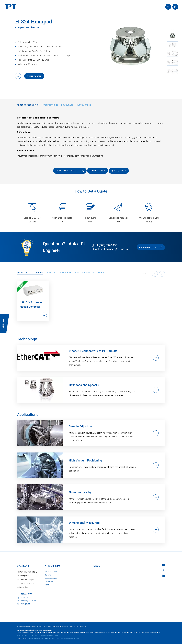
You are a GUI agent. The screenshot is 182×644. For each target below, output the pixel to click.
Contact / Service (51, 578)
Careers (48, 575)
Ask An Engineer (51, 572)
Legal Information (22, 635)
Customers (49, 582)
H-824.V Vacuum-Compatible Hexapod (67, 639)
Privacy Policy (34, 635)
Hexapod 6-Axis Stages (36, 639)
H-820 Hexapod (49, 639)
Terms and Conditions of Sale (49, 635)
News (47, 585)
